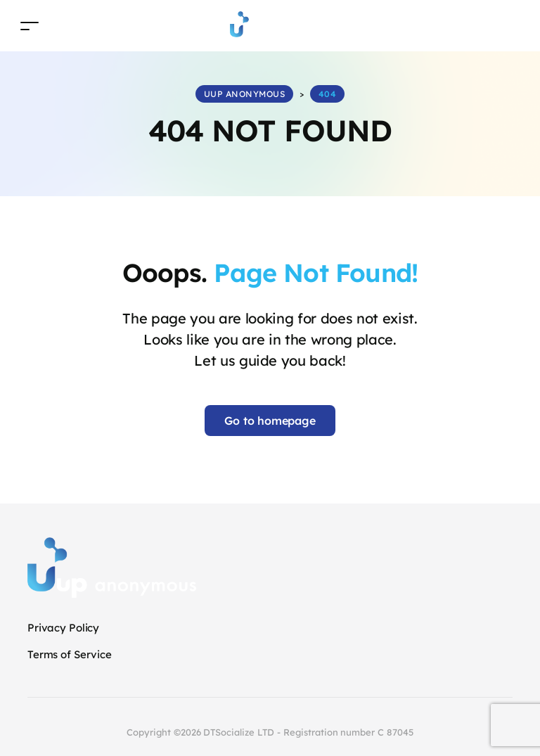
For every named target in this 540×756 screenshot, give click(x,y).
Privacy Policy (63, 628)
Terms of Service (70, 654)
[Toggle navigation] (30, 26)
